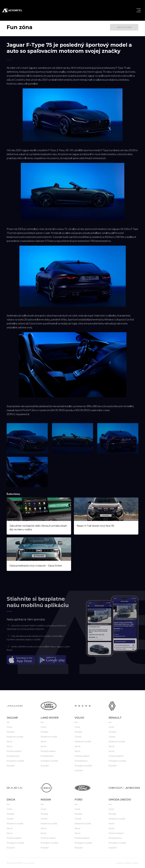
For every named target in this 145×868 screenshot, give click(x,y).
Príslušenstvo (13, 756)
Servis (10, 746)
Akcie (9, 741)
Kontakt (11, 765)
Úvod (9, 727)
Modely (10, 732)
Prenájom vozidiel (15, 761)
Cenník (78, 737)
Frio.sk (31, 863)
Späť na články (124, 27)
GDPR (127, 863)
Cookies (135, 863)
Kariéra (119, 863)
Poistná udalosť (14, 751)
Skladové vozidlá (15, 737)
